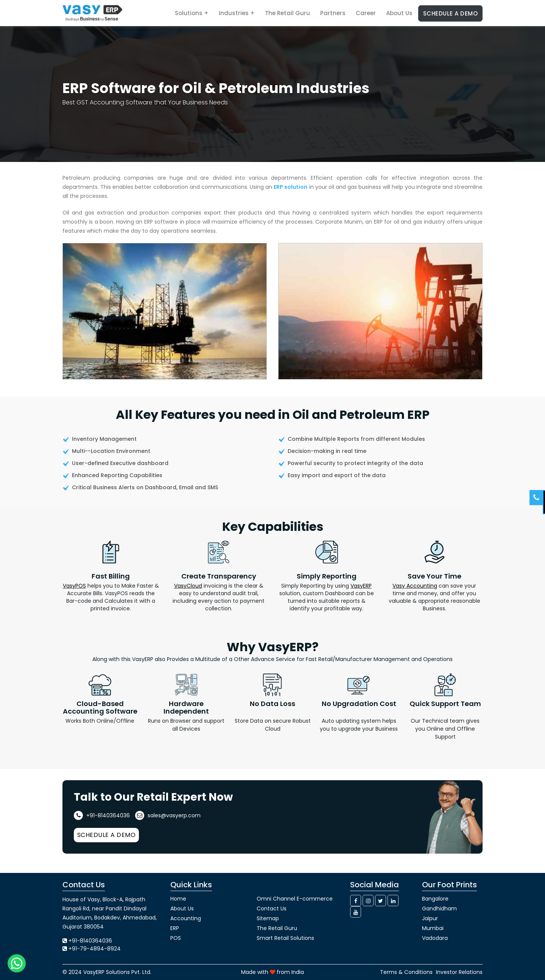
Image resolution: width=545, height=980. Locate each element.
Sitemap (268, 918)
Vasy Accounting (415, 586)
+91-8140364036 (102, 815)
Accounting (186, 918)
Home (178, 899)
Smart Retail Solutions (285, 938)
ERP (175, 928)
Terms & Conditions (406, 972)
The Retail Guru (287, 13)
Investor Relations (459, 972)
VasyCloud (188, 586)
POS (176, 938)
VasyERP (361, 586)
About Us (399, 13)
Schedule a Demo (451, 13)
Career (366, 13)
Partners (333, 13)
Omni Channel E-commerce (295, 899)
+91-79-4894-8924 (95, 949)
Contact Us (272, 908)
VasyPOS (74, 586)
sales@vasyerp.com (168, 815)
